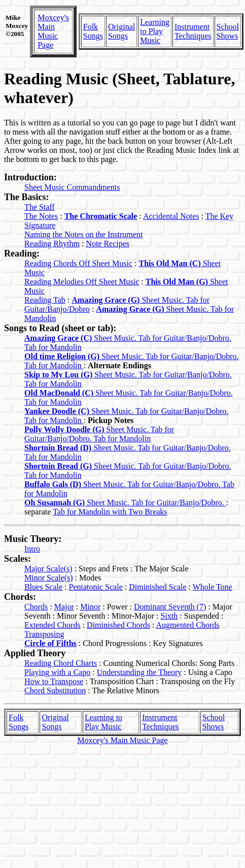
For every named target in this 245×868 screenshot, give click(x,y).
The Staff (40, 207)
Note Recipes (108, 244)
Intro (32, 549)
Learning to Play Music (155, 31)
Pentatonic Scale (96, 587)
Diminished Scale (157, 587)
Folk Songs (93, 31)
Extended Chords (52, 625)
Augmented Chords (188, 625)
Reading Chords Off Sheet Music (78, 263)
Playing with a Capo (57, 672)
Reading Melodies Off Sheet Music (82, 282)
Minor (90, 607)
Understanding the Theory (139, 672)
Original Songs (121, 31)
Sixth (169, 616)
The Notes (41, 216)
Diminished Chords (118, 625)
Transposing (44, 634)
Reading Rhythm (52, 244)
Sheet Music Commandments (72, 187)
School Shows (228, 31)
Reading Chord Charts (61, 663)
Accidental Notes (171, 216)
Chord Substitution (55, 690)
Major (64, 607)
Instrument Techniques (193, 31)
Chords (36, 607)
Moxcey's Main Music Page (53, 31)
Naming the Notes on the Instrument (83, 234)
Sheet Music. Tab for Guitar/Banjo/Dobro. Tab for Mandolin (99, 434)
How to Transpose (54, 681)
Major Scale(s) (48, 569)
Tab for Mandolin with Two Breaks (110, 512)
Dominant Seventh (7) (170, 607)
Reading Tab (45, 300)
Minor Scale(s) (49, 578)
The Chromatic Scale (101, 216)
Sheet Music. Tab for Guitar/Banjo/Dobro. (125, 503)
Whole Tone (213, 587)
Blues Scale (43, 587)
